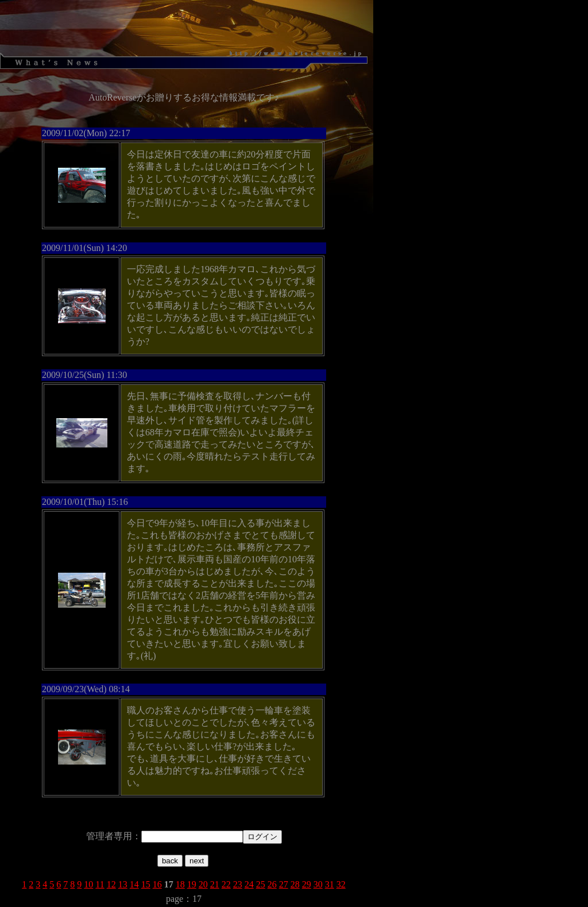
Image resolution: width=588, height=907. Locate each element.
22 (226, 884)
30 (318, 884)
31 (330, 884)
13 (123, 884)
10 (88, 884)
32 (341, 884)
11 (100, 884)
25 (261, 884)
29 (307, 884)
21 (215, 884)
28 (295, 884)
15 (146, 884)
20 (203, 884)
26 (272, 884)
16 (157, 884)
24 (249, 884)
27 (284, 884)
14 (134, 884)
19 (192, 884)
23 (238, 884)
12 (111, 884)
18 (180, 884)
